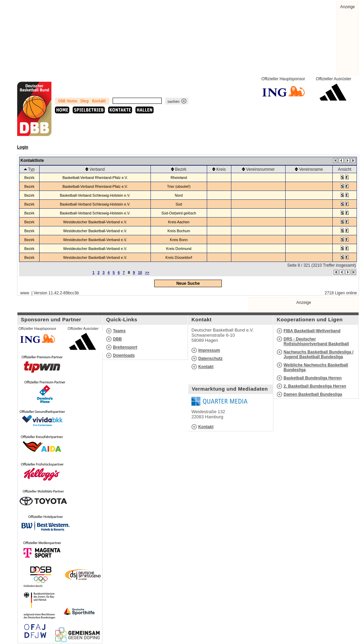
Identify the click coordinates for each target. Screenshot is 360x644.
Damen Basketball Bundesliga (313, 394)
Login (23, 147)
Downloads (124, 355)
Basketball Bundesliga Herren (313, 378)
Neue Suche (188, 283)
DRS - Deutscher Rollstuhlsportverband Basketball (316, 341)
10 (140, 272)
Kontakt (206, 367)
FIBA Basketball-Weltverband (312, 331)
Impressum (209, 350)
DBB (117, 339)
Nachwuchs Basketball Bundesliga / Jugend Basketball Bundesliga (319, 354)
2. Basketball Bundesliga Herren (315, 386)
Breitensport (125, 347)
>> (147, 272)
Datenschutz (210, 359)
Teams (119, 331)
